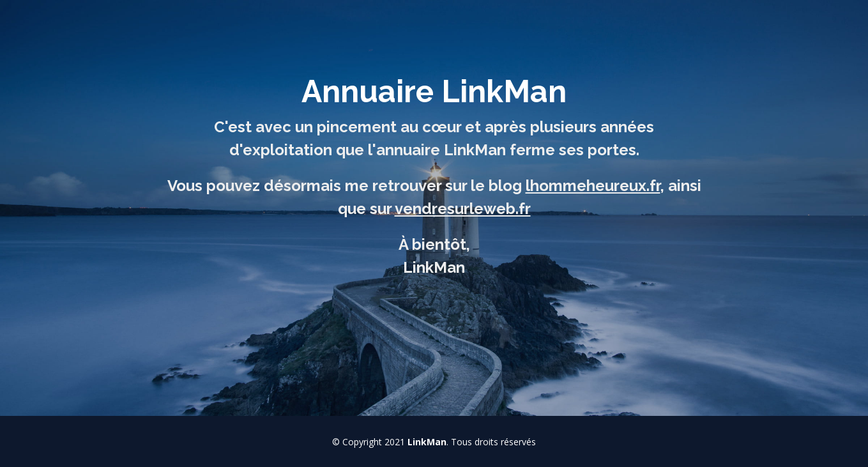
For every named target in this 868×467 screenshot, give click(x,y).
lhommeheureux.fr (593, 186)
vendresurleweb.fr (463, 209)
